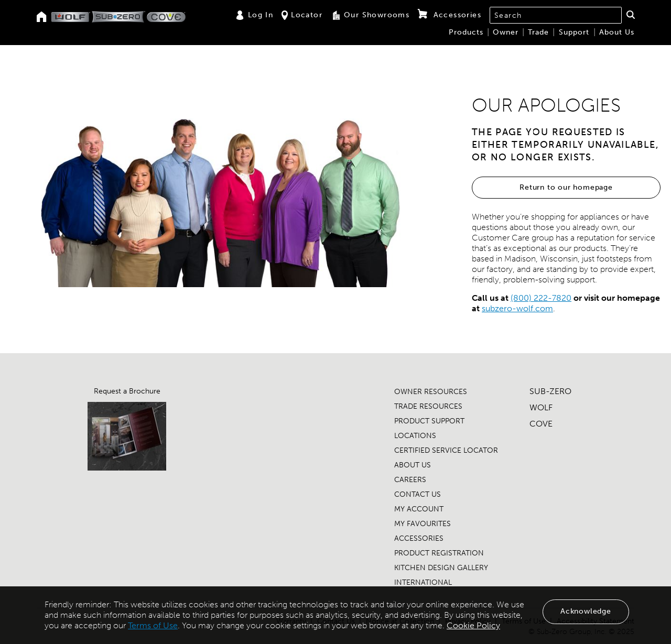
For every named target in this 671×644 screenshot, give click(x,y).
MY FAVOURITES (423, 524)
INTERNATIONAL (423, 582)
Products (466, 32)
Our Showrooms (370, 15)
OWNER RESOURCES (431, 392)
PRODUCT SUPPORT (429, 421)
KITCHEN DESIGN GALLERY (441, 568)
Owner (506, 32)
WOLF (541, 407)
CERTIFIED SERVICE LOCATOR (446, 450)
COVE (541, 424)
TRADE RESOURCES (428, 406)
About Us (617, 32)
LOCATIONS (415, 436)
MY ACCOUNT (419, 509)
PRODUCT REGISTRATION (439, 553)
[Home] (42, 18)
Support (574, 32)
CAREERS (410, 480)
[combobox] (556, 15)
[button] (630, 15)
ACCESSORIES (419, 538)
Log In (254, 15)
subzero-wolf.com (517, 308)
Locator (302, 15)
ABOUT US (413, 465)
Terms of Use (153, 625)
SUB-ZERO (550, 391)
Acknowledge (586, 611)
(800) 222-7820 (541, 298)
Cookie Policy (473, 625)
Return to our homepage (566, 187)
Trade (538, 32)
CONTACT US (418, 494)
